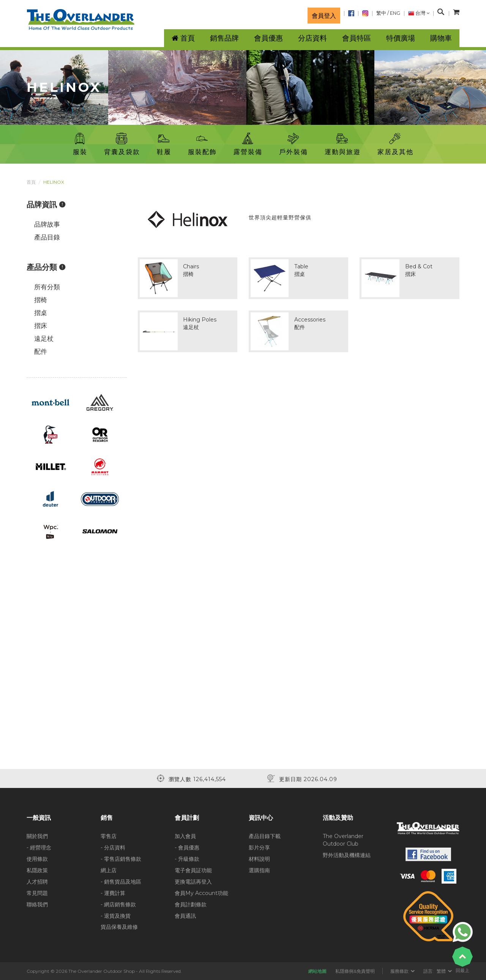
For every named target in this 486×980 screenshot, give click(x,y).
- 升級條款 (187, 859)
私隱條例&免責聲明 (355, 971)
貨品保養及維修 (119, 927)
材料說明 (259, 859)
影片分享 (259, 848)
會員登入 (324, 16)
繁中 (381, 13)
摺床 (41, 326)
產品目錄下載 (265, 836)
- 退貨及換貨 (116, 916)
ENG (395, 13)
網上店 (109, 870)
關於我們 (37, 836)
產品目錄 (47, 237)
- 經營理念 (39, 848)
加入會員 (185, 836)
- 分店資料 (113, 848)
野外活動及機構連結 (347, 855)
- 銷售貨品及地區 (121, 882)
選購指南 (259, 870)
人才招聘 (37, 882)
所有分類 (47, 287)
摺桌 (41, 313)
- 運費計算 (113, 893)
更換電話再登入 (193, 882)
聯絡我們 (37, 904)
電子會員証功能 (193, 870)
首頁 (31, 182)
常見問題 (37, 893)
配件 (41, 351)
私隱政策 (37, 870)
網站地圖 (317, 971)
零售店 (109, 836)
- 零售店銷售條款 (121, 859)
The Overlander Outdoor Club (343, 840)
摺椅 (41, 300)
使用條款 (37, 859)
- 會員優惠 (187, 848)
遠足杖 (44, 339)
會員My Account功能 (201, 893)
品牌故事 (47, 224)
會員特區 (357, 38)
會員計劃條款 (191, 904)
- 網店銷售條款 (118, 904)
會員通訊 (185, 916)
